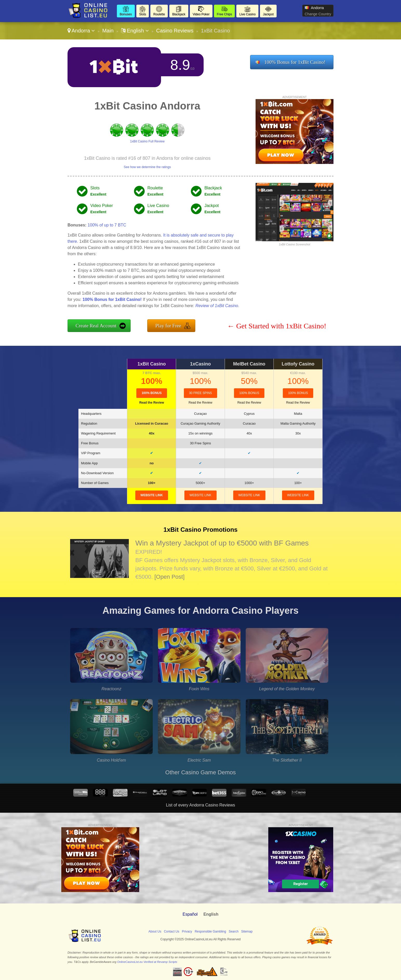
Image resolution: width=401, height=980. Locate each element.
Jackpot (268, 14)
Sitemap (247, 931)
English (135, 31)
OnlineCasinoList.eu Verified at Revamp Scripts (147, 962)
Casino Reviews (175, 31)
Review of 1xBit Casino (217, 306)
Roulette (159, 14)
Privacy (187, 931)
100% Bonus (152, 393)
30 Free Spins (200, 393)
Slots (143, 14)
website (152, 495)
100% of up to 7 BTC (107, 225)
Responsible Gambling (210, 931)
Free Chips (225, 14)
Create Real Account (96, 326)
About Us (155, 931)
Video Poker (201, 14)
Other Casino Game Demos (200, 772)
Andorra (81, 31)
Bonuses (126, 14)
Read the (152, 403)
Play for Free (168, 326)
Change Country (318, 14)
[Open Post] (169, 577)
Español (190, 914)
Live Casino (247, 14)
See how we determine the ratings (147, 167)
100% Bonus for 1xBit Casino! (295, 62)
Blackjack (179, 14)
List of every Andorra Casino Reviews (200, 805)
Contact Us (172, 931)
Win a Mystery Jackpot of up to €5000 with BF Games (222, 543)
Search (233, 931)
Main (108, 31)
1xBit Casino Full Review (147, 141)
